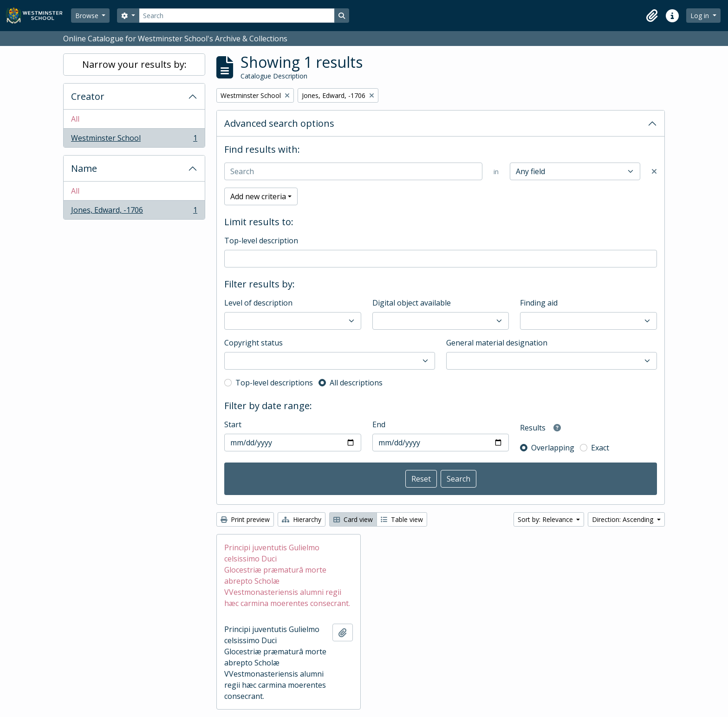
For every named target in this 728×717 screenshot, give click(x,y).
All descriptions (356, 383)
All (75, 119)
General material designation (497, 343)
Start (233, 424)
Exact (600, 448)
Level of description (258, 303)
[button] (652, 16)
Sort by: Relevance (546, 519)
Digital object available (412, 303)
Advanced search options (279, 123)
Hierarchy (302, 519)
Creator (88, 96)
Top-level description (261, 241)
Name (84, 168)
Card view (353, 519)
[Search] (237, 16)
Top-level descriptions (274, 383)
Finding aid (539, 303)
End (379, 424)
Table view (402, 519)
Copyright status (253, 343)
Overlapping (553, 448)
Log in (701, 16)
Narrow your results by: (134, 64)
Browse (88, 16)
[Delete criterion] (654, 171)
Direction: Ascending (624, 519)
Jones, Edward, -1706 (134, 212)
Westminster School (134, 140)
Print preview (245, 519)
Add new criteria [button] (258, 196)
